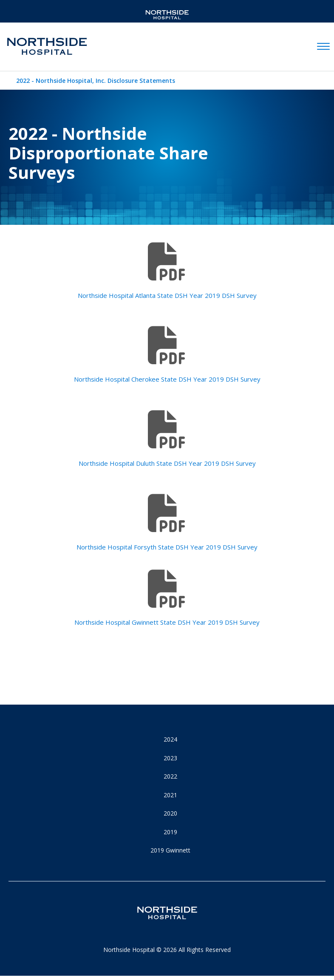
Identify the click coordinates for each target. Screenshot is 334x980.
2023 (170, 758)
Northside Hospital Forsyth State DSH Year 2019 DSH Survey (167, 547)
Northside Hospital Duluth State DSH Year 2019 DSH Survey (167, 463)
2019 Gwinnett (170, 850)
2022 (170, 776)
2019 (170, 832)
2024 (170, 739)
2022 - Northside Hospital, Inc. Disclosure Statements (96, 81)
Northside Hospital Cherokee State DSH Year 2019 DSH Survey (167, 379)
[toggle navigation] (323, 47)
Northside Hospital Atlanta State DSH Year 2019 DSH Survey (167, 295)
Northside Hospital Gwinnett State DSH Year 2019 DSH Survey (167, 622)
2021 (170, 795)
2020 (170, 813)
